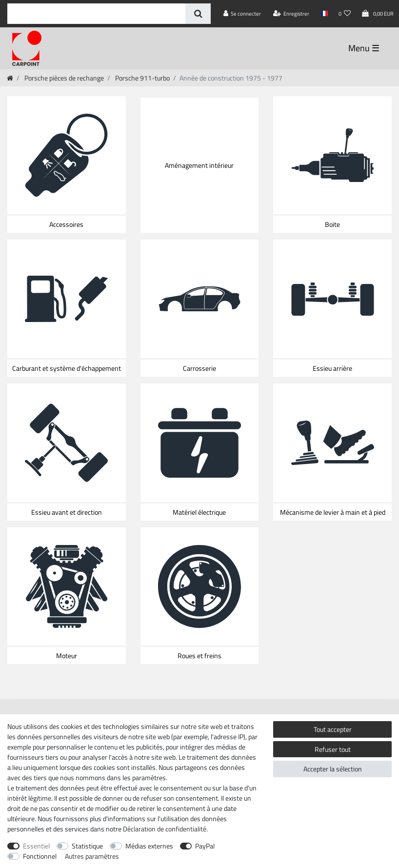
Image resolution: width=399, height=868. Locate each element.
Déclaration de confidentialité (165, 829)
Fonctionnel (40, 856)
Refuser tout (333, 749)
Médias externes (149, 846)
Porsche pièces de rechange (63, 78)
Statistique (87, 846)
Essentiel (36, 846)
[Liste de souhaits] (345, 14)
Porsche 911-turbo (142, 78)
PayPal (205, 846)
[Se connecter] (242, 14)
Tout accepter (333, 729)
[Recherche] (198, 14)
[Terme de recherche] (96, 14)
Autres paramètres (92, 856)
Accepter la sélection (333, 769)
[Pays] (324, 14)
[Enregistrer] (291, 14)
